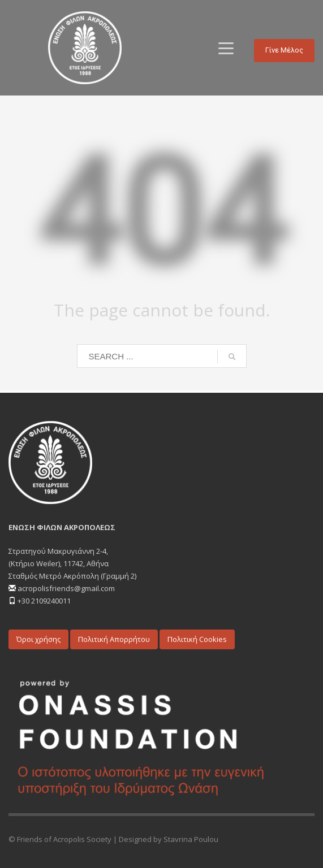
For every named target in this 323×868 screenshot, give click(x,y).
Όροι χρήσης (38, 639)
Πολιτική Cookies (197, 639)
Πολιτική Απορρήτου (114, 639)
